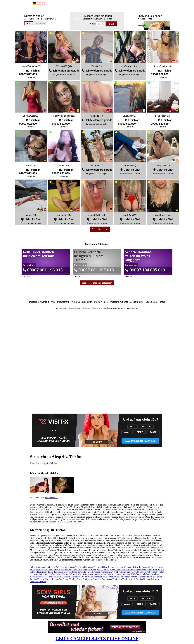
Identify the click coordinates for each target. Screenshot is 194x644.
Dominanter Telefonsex (112, 579)
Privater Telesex (37, 579)
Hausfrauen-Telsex (45, 572)
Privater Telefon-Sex (53, 579)
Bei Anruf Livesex (115, 574)
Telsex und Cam (100, 567)
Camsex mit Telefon (148, 572)
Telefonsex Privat (131, 567)
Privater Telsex (156, 577)
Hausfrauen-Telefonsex (120, 569)
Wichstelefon (36, 577)
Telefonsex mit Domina (133, 579)
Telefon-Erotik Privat (73, 569)
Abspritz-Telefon (49, 463)
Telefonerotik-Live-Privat (102, 577)
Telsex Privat (41, 569)
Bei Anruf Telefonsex (132, 574)
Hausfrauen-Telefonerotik (142, 569)
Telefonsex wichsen (151, 574)
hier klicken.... (51, 498)
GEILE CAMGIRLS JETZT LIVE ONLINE (97, 638)
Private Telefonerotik (140, 577)
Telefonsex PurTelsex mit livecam (60, 567)
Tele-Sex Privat (90, 569)
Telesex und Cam (115, 567)
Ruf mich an (88, 574)
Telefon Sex (43, 574)
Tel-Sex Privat (103, 569)
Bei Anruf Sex (100, 574)
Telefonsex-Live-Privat (80, 577)
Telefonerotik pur (38, 567)
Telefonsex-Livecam (91, 572)
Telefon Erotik (55, 574)
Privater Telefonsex (122, 577)
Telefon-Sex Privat (56, 569)
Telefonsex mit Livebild (129, 572)
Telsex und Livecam (84, 567)
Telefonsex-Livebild (109, 572)
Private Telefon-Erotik (72, 579)
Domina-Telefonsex (152, 579)
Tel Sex (72, 574)
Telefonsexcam (75, 572)
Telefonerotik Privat (148, 567)
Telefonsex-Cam (61, 572)
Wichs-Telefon (48, 577)
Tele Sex (65, 574)
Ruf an (79, 574)
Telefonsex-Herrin (38, 582)
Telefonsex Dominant (92, 579)
